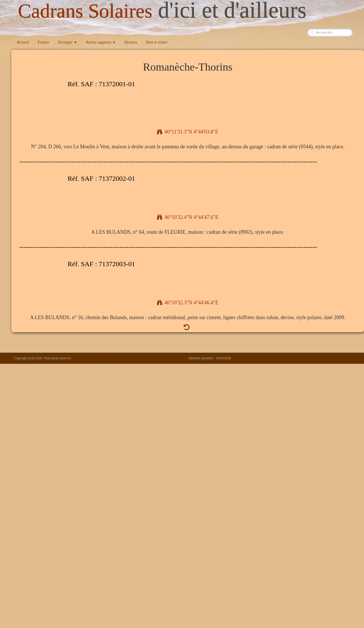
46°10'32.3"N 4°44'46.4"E (188, 303)
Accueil (23, 42)
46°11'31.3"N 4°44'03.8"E (188, 132)
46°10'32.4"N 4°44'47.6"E (188, 217)
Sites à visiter (157, 42)
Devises (131, 42)
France (44, 42)
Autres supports (101, 42)
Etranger (68, 42)
